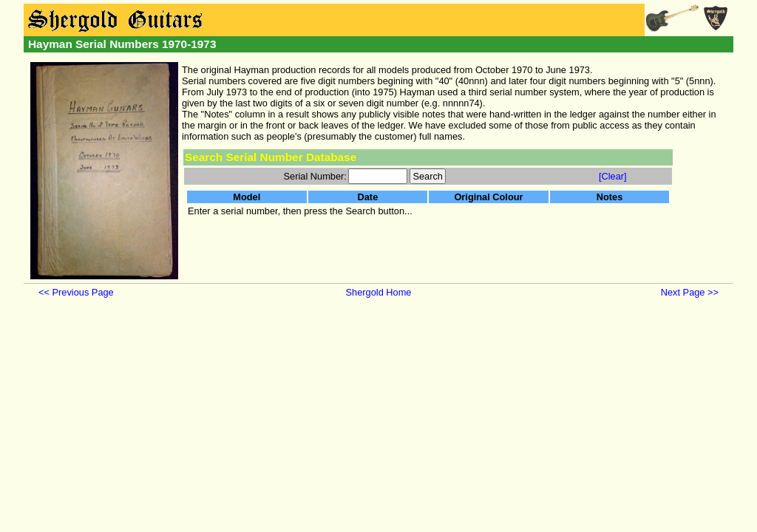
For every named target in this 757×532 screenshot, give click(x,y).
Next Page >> (690, 292)
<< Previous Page (76, 292)
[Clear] (613, 176)
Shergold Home (379, 292)
